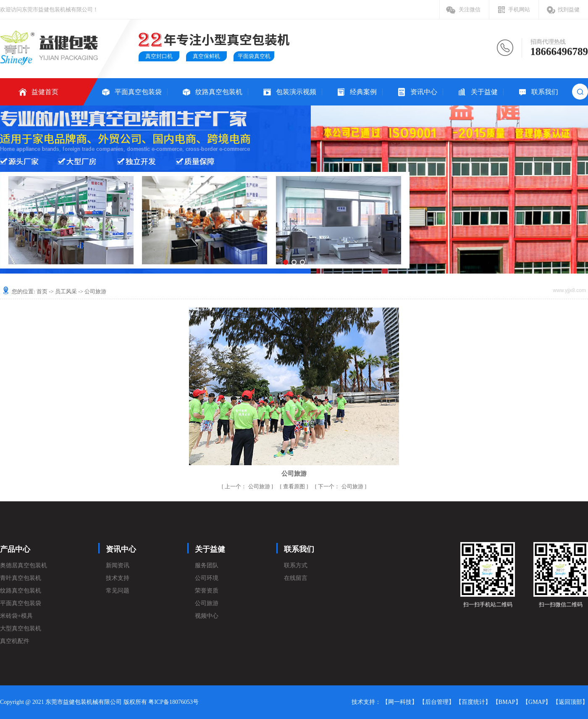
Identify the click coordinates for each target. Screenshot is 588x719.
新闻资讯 (118, 565)
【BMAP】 (507, 702)
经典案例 (363, 92)
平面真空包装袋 (138, 92)
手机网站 (519, 9)
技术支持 (118, 578)
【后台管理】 (437, 702)
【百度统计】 (473, 702)
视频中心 (207, 616)
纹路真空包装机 (219, 92)
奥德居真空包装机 (24, 565)
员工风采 (66, 291)
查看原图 (295, 486)
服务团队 (207, 565)
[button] (286, 262)
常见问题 (118, 591)
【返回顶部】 (570, 702)
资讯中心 (424, 92)
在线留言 (296, 578)
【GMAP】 (537, 702)
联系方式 (296, 565)
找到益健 (569, 9)
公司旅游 (248, 486)
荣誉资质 (207, 591)
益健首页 (45, 92)
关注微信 (470, 9)
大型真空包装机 (21, 628)
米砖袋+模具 (16, 616)
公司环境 (207, 578)
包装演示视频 (296, 92)
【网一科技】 (400, 702)
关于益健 (484, 92)
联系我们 (545, 92)
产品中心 (15, 549)
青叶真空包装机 (21, 578)
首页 (42, 291)
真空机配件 (15, 641)
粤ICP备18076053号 (173, 702)
